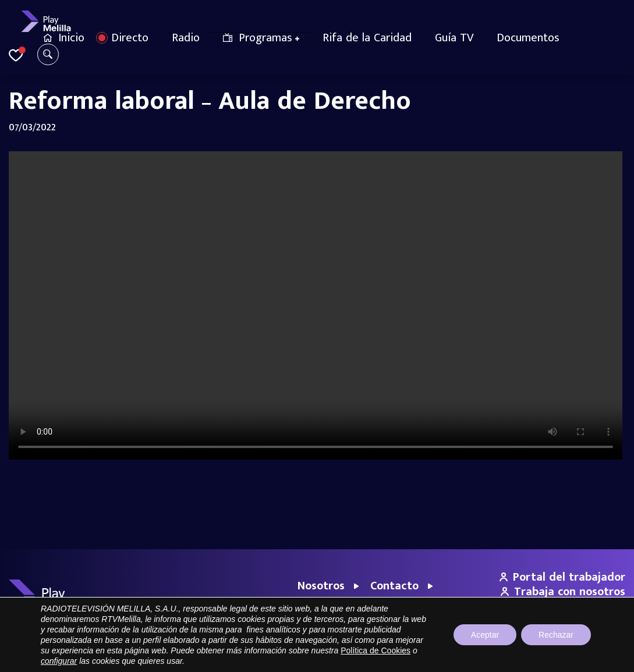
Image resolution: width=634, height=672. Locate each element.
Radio (186, 38)
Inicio (71, 38)
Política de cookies (593, 657)
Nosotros (321, 586)
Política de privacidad (516, 657)
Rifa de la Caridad (367, 38)
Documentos (528, 38)
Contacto (394, 586)
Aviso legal (453, 657)
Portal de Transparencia (385, 657)
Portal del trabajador (562, 577)
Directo (130, 38)
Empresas (323, 604)
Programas (265, 38)
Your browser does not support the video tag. (317, 305)
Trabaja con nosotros (563, 592)
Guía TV (454, 38)
